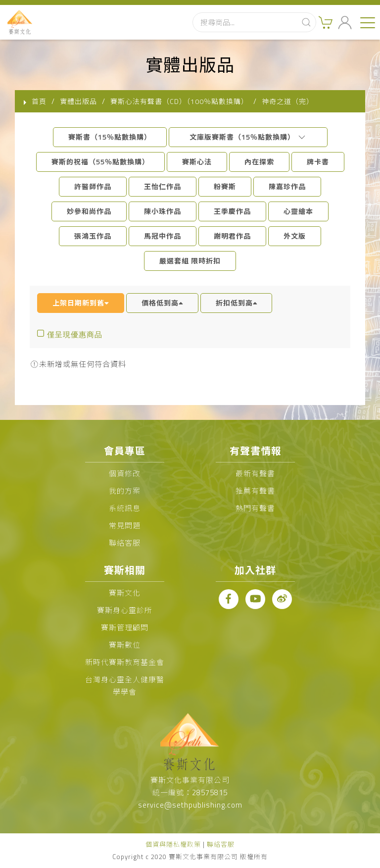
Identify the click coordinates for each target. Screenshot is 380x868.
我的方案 (125, 491)
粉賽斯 (225, 186)
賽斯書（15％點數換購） (110, 137)
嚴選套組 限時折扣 (190, 261)
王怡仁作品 (163, 186)
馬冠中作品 (163, 236)
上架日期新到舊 (81, 303)
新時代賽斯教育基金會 (125, 662)
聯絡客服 (125, 543)
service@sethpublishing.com (190, 805)
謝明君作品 (232, 236)
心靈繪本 (298, 211)
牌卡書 (318, 162)
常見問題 (125, 526)
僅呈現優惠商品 (75, 334)
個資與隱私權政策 (173, 844)
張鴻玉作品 (93, 236)
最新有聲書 (255, 474)
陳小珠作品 (163, 211)
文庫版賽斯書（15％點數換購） (248, 137)
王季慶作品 (232, 211)
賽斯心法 (197, 162)
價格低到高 (162, 303)
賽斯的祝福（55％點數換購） (100, 162)
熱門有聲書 (255, 508)
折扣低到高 (237, 303)
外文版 (295, 236)
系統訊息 (125, 508)
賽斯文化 (125, 593)
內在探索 (259, 162)
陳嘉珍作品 (287, 186)
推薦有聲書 (255, 491)
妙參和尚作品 (89, 211)
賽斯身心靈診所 (125, 610)
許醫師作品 (93, 186)
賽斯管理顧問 (125, 628)
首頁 (39, 101)
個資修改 (125, 474)
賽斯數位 (125, 645)
